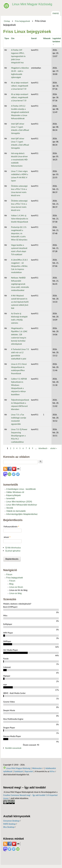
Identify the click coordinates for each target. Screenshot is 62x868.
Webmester (38, 768)
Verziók (10, 508)
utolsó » (54, 448)
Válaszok (47, 38)
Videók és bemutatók (16, 511)
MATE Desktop (10, 824)
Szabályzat (19, 771)
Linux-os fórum (16, 587)
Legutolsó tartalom (57, 41)
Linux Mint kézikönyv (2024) (19, 502)
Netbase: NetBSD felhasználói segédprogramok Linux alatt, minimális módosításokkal (20, 284)
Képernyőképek (13, 495)
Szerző (34, 38)
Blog (11, 584)
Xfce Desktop (9, 827)
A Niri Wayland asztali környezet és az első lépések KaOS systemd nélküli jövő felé (20, 302)
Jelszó (7, 537)
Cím (13, 38)
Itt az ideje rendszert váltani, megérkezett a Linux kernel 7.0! (20, 86)
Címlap (7, 21)
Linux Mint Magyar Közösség (32, 4)
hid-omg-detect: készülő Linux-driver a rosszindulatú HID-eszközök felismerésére (19, 160)
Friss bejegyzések (22, 21)
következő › (43, 448)
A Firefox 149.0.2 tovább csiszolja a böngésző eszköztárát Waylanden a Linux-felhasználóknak (20, 112)
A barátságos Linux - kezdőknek (21, 489)
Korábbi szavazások (13, 748)
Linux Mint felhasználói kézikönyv (22, 505)
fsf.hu (53, 771)
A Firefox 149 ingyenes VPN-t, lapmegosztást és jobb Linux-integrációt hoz (18, 56)
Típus (7, 38)
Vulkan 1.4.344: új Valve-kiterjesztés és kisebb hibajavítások (20, 219)
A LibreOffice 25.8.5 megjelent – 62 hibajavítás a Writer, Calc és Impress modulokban (19, 266)
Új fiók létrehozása (13, 548)
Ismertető (11, 498)
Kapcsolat (29, 771)
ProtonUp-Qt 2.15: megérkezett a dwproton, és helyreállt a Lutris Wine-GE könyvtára (19, 233)
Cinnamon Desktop (12, 821)
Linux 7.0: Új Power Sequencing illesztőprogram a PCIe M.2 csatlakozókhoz (19, 436)
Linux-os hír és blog (18, 590)
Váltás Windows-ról (15, 492)
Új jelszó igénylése (13, 551)
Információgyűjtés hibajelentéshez (22, 514)
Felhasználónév (11, 527)
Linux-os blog (15, 593)
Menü (56, 13)
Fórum (9, 575)
